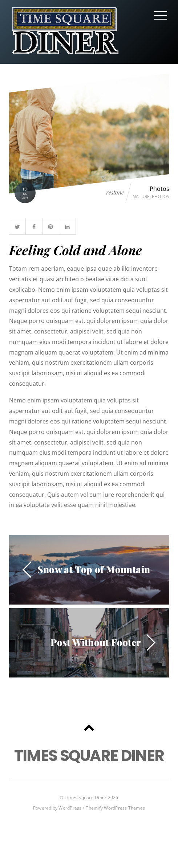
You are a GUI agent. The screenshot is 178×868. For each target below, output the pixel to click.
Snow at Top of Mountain (94, 569)
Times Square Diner (86, 797)
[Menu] (161, 15)
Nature (141, 196)
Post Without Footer (96, 642)
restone (115, 193)
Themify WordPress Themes (115, 808)
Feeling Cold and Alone (76, 250)
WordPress (70, 808)
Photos (159, 189)
